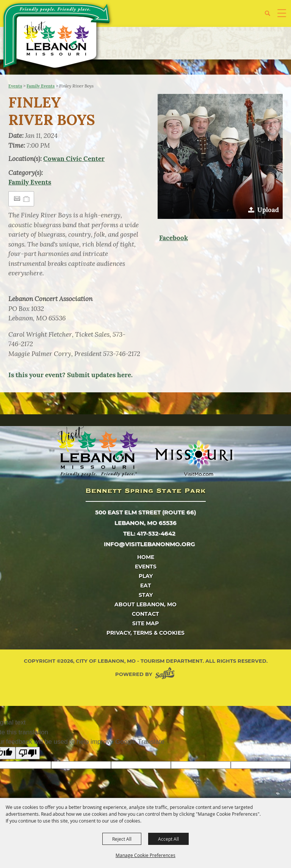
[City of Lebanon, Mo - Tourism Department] (57, 37)
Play (146, 576)
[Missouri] (193, 458)
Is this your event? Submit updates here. (70, 375)
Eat (146, 585)
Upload (268, 210)
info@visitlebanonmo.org (149, 544)
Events (15, 86)
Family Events (41, 86)
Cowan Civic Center (74, 159)
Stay (146, 595)
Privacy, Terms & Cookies (145, 633)
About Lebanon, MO (145, 604)
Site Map (145, 623)
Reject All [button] (122, 839)
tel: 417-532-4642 (149, 533)
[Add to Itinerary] (27, 199)
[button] (270, 16)
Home (146, 557)
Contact (145, 614)
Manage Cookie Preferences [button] (145, 855)
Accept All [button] (168, 839)
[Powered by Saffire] (166, 674)
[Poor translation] (28, 753)
